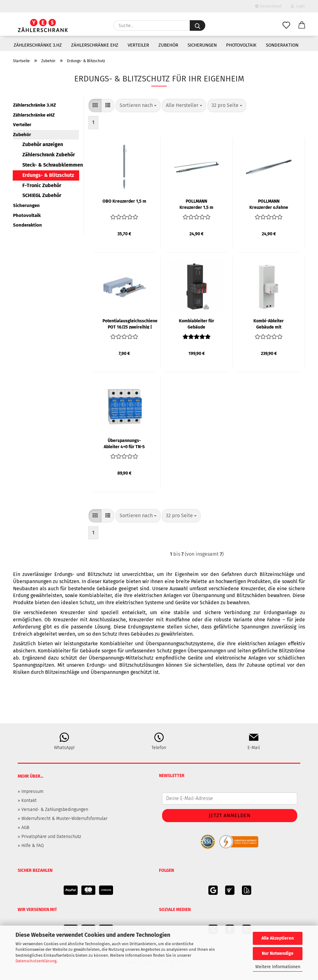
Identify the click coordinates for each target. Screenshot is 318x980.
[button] (302, 25)
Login (298, 6)
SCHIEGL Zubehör (42, 195)
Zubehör (168, 45)
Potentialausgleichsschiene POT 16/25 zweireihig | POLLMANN (130, 324)
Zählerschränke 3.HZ (38, 45)
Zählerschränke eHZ (95, 45)
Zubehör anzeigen (43, 144)
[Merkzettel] (286, 25)
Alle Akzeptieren (278, 938)
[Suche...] (198, 25)
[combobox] (138, 106)
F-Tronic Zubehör (42, 185)
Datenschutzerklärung (36, 961)
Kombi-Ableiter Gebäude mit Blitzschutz (269, 324)
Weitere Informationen (278, 967)
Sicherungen (202, 45)
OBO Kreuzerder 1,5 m (124, 201)
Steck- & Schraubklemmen (51, 165)
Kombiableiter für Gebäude (197, 324)
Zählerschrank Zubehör (49, 155)
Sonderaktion (282, 45)
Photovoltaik (241, 45)
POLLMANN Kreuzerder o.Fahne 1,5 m (269, 204)
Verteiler (138, 45)
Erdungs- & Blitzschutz (48, 175)
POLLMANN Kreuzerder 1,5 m (196, 204)
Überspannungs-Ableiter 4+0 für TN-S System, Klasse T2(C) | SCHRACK (124, 443)
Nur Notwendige (278, 953)
